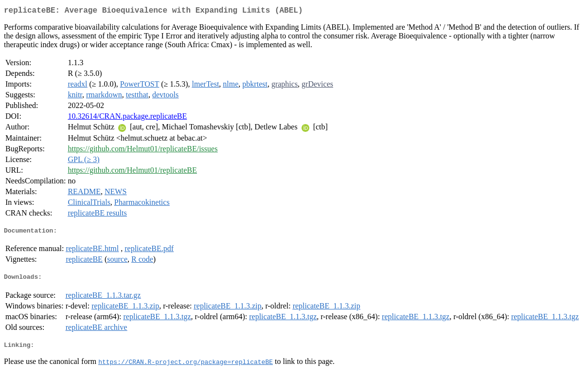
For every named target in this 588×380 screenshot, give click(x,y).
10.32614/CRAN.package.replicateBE (127, 118)
